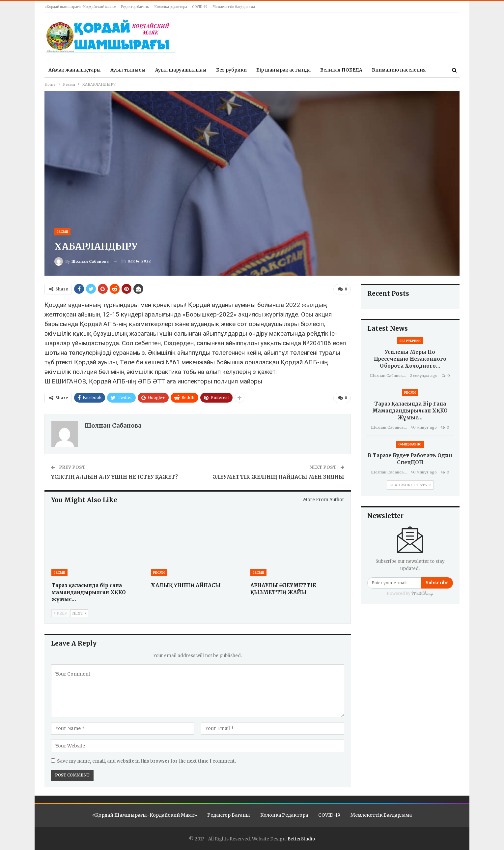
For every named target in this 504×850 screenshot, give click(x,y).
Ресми (62, 232)
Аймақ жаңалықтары (75, 70)
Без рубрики (231, 70)
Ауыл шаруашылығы (181, 70)
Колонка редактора (171, 7)
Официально (410, 444)
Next (79, 613)
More (378, 70)
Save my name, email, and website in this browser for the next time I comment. (147, 761)
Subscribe (437, 583)
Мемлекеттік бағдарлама (234, 7)
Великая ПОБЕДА (341, 70)
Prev (60, 613)
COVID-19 (200, 7)
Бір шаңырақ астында (283, 70)
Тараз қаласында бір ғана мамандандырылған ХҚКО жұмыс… (410, 411)
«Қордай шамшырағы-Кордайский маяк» (80, 7)
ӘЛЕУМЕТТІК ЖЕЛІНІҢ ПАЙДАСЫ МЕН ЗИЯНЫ (279, 477)
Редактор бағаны (135, 7)
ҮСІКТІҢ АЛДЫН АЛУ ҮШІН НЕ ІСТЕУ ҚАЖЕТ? (114, 477)
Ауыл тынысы (128, 70)
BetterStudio (301, 839)
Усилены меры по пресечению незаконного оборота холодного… (410, 359)
